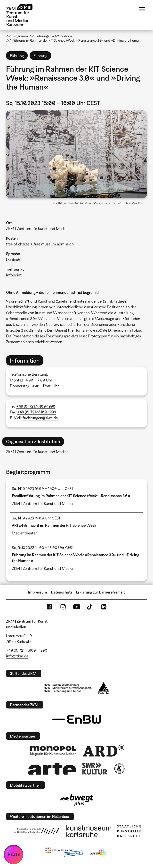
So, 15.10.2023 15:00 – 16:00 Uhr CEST (43, 548)
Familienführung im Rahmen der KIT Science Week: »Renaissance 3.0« (71, 496)
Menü (142, 9)
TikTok (90, 607)
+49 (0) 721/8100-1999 (37, 412)
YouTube (77, 607)
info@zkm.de (17, 656)
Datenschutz (62, 592)
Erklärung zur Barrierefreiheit (100, 592)
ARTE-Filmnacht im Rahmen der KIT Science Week (54, 525)
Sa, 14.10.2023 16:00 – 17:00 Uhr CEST (43, 488)
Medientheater (24, 533)
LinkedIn (104, 607)
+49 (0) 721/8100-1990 (36, 406)
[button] (76, 154)
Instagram (63, 607)
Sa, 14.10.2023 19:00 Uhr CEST (36, 518)
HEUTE (14, 854)
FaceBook (49, 607)
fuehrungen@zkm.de (40, 418)
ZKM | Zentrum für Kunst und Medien (37, 228)
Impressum (38, 592)
